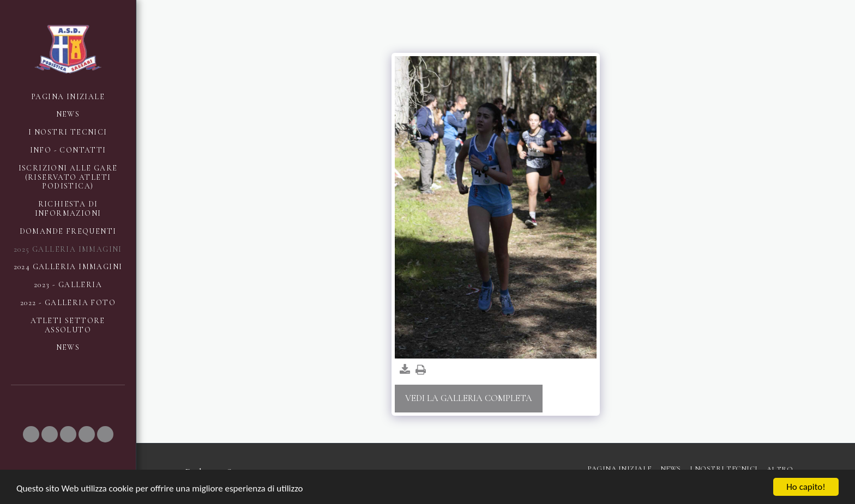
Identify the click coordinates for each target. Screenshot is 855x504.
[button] (31, 434)
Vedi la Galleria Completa (469, 398)
